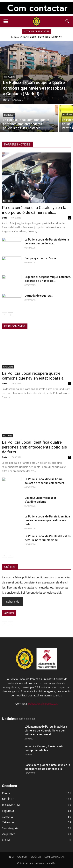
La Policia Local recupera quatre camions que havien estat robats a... (34, 376)
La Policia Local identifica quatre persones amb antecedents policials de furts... (34, 447)
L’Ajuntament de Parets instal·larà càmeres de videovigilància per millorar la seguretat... (46, 731)
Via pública (9, 834)
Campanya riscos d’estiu (40, 258)
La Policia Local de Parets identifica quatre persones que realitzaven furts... (47, 520)
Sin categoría (10, 828)
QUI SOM (22, 857)
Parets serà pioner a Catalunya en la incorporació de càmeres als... (34, 210)
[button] (68, 21)
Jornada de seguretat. (39, 296)
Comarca (8, 816)
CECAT (6, 840)
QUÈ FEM (36, 857)
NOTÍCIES (9, 115)
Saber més (13, 602)
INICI (11, 857)
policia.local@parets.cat (43, 704)
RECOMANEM (11, 805)
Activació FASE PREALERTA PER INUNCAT (36, 37)
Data (6, 100)
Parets (6, 793)
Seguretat (8, 811)
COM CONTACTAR (54, 857)
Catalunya (10, 77)
